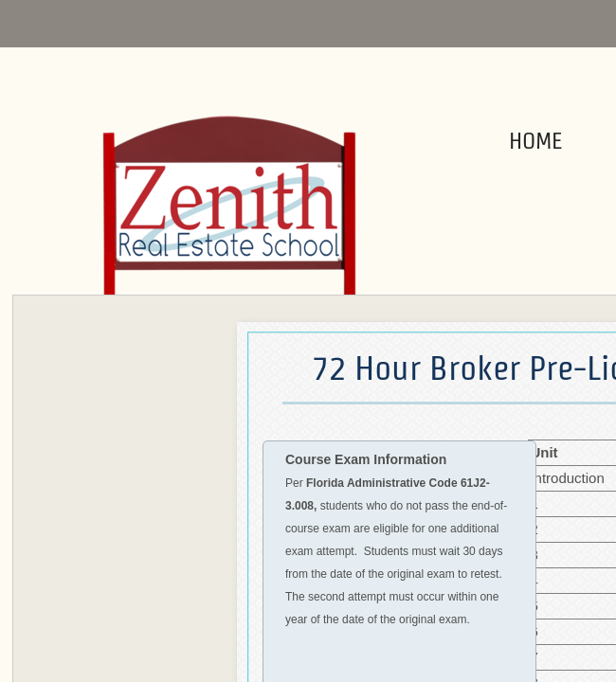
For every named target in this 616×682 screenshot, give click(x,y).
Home (535, 141)
